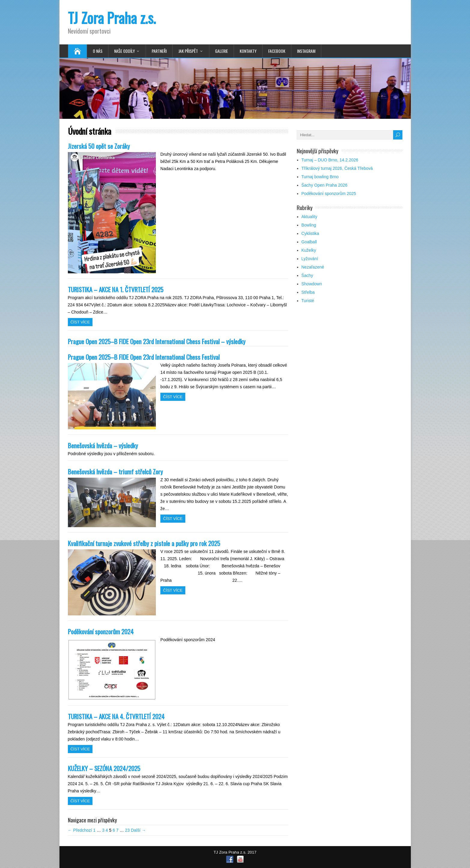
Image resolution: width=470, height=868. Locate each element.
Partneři (159, 51)
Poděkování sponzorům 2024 (101, 631)
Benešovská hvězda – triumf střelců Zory (115, 472)
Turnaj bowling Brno (320, 177)
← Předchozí (80, 830)
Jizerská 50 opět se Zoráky (99, 146)
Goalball (309, 242)
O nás (98, 51)
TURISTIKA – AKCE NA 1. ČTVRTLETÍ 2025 (116, 289)
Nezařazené (313, 267)
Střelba (308, 292)
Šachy (307, 275)
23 (127, 830)
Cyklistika (310, 233)
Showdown (312, 284)
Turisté (308, 301)
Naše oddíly (124, 51)
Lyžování (310, 259)
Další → (138, 830)
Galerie (221, 51)
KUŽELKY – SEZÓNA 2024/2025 (104, 768)
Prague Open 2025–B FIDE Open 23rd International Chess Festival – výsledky (157, 341)
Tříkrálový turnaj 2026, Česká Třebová (337, 168)
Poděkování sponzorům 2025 (329, 194)
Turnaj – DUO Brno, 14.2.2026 (330, 160)
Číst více (80, 322)
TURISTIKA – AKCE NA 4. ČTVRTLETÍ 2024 (116, 716)
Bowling (309, 225)
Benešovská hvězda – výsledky (103, 445)
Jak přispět (188, 51)
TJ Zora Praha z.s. (112, 18)
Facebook (277, 51)
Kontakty (248, 51)
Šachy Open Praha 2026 (324, 185)
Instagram (306, 51)
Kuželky (309, 250)
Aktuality (309, 217)
